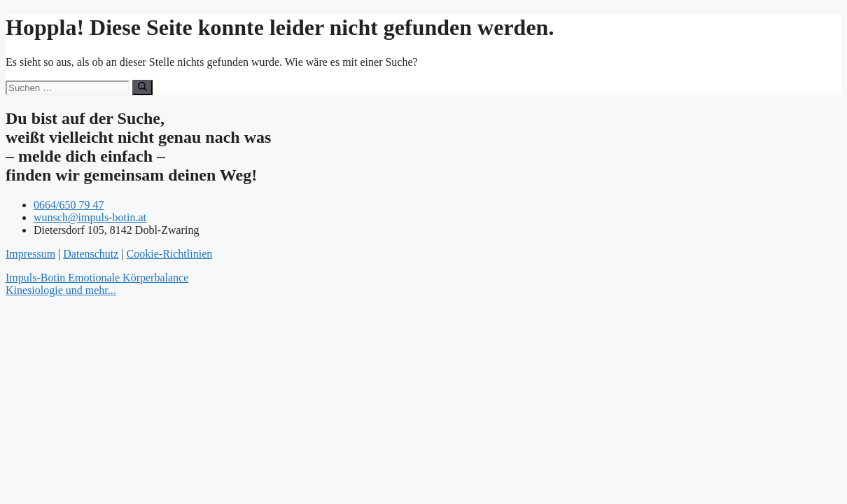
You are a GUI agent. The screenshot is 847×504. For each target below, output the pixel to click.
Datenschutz (91, 254)
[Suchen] (142, 87)
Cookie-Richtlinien (170, 254)
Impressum (30, 254)
